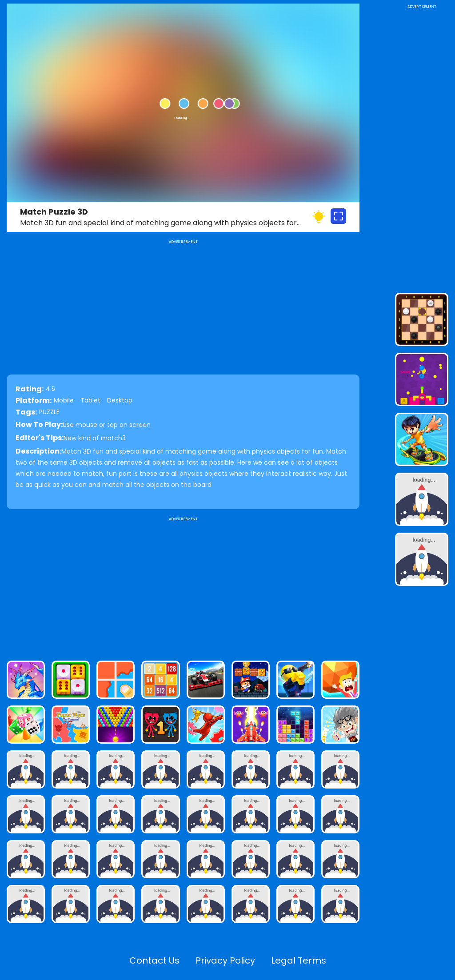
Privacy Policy (225, 960)
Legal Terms (299, 960)
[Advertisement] (183, 585)
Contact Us (154, 960)
